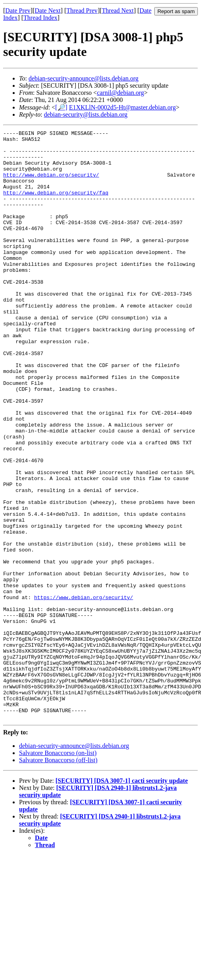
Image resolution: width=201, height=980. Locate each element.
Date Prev (18, 11)
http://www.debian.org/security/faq (56, 206)
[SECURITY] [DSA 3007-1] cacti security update (122, 898)
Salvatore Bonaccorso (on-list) (58, 871)
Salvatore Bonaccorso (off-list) (58, 878)
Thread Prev (82, 11)
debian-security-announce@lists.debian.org (83, 78)
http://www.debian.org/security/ (51, 184)
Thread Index (40, 18)
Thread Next (118, 11)
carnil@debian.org (120, 93)
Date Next (48, 11)
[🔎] (61, 107)
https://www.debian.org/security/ (84, 691)
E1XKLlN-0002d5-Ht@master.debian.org (123, 107)
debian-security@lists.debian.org (86, 114)
